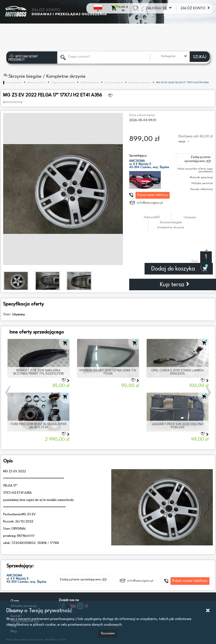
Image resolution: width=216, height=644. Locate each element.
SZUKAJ (200, 57)
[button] (8, 392)
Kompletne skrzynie (140, 83)
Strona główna (14, 83)
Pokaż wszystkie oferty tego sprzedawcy (195, 170)
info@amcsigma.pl (150, 203)
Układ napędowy (90, 83)
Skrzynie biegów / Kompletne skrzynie (44, 76)
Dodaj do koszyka (179, 269)
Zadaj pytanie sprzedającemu (197, 160)
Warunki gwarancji (201, 177)
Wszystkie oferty (37, 83)
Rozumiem (108, 634)
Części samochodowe (63, 83)
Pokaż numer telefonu (153, 195)
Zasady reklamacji (201, 189)
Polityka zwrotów (202, 183)
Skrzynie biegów (114, 83)
